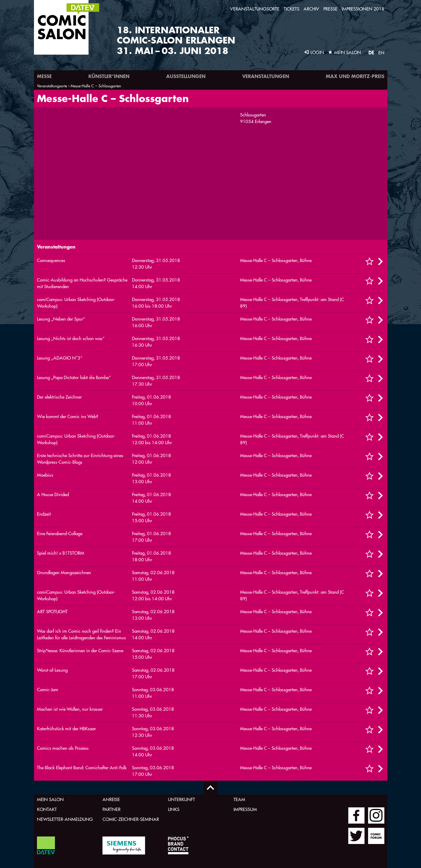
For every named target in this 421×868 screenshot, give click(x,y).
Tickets (291, 9)
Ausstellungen (186, 76)
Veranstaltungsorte (255, 9)
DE (371, 52)
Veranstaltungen (266, 76)
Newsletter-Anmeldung (65, 819)
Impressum (245, 809)
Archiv (311, 9)
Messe (44, 76)
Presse (330, 9)
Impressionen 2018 (363, 9)
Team (239, 799)
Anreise (111, 799)
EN (381, 53)
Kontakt (47, 809)
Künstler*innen (109, 76)
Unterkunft (182, 799)
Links (174, 809)
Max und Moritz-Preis (355, 76)
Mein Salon (50, 799)
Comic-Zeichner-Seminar (131, 819)
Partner (111, 809)
